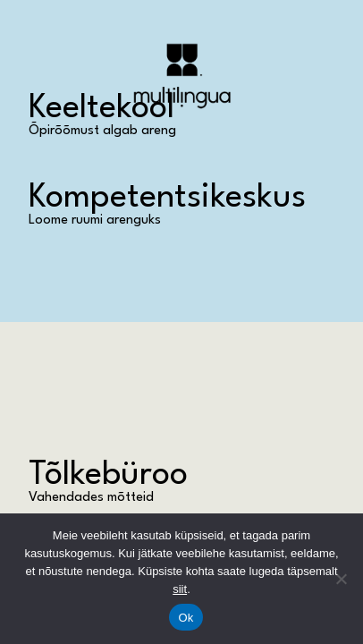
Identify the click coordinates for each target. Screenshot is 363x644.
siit (180, 589)
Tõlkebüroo (108, 475)
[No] (341, 579)
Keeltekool (101, 109)
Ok (186, 618)
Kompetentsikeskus (167, 198)
